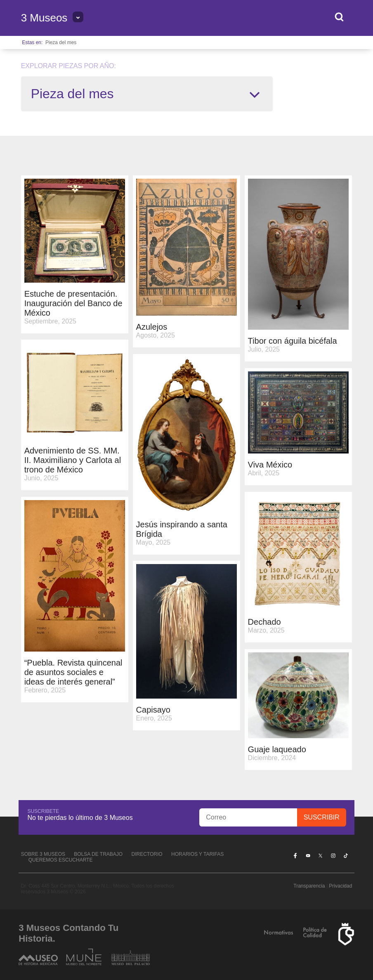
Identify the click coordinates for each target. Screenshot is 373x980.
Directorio (147, 854)
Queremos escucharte (61, 860)
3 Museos (44, 18)
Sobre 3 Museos (43, 854)
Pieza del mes (61, 43)
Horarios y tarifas (197, 854)
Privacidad (340, 886)
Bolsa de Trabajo (98, 854)
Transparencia (309, 886)
